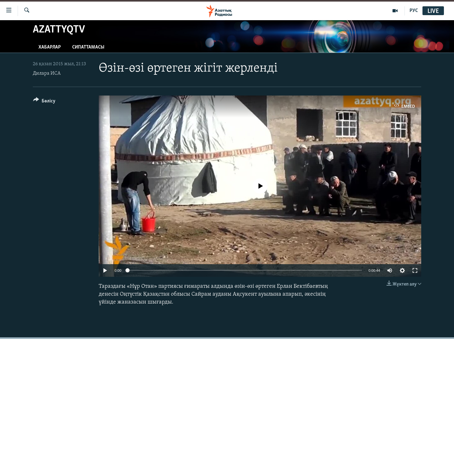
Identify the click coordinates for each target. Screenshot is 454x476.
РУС (414, 11)
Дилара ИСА (47, 73)
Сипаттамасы (88, 47)
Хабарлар (50, 47)
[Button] (44, 102)
